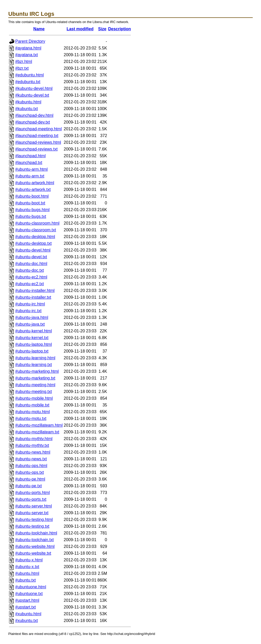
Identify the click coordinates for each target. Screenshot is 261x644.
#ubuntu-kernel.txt (32, 338)
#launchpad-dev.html (34, 115)
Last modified (80, 29)
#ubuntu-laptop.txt (32, 351)
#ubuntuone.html (31, 587)
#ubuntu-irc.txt (28, 311)
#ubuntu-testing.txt (32, 526)
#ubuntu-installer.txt (33, 297)
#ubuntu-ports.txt (31, 499)
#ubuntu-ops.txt (29, 472)
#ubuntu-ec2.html (31, 277)
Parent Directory (30, 41)
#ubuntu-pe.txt (28, 486)
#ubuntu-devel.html (33, 250)
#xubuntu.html (28, 614)
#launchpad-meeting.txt (37, 136)
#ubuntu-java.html (32, 317)
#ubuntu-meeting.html (35, 385)
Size (102, 29)
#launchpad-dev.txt (33, 122)
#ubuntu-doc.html (31, 264)
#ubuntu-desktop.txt (33, 243)
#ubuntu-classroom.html (37, 223)
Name (39, 29)
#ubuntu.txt (25, 580)
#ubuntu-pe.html (30, 479)
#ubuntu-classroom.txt (36, 230)
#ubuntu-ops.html (31, 466)
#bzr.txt (22, 68)
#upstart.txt (25, 607)
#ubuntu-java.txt (30, 324)
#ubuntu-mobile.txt (32, 405)
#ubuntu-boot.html (32, 196)
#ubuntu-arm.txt (30, 176)
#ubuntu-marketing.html (37, 371)
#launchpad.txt (29, 163)
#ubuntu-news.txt (31, 459)
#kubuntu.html (28, 102)
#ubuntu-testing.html (34, 520)
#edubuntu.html (29, 75)
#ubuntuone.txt (29, 594)
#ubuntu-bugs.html (32, 210)
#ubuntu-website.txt (33, 553)
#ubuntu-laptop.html (33, 344)
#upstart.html (27, 600)
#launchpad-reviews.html (38, 142)
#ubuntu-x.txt (27, 567)
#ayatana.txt (27, 55)
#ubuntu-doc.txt (29, 270)
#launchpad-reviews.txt (36, 149)
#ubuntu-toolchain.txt (35, 540)
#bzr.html (24, 62)
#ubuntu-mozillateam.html (39, 425)
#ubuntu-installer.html (35, 291)
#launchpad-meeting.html (39, 129)
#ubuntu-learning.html (35, 358)
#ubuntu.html (27, 573)
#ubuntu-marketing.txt (35, 378)
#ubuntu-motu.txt (31, 418)
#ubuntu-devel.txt (31, 257)
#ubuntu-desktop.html (35, 237)
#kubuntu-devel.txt (32, 95)
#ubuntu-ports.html (32, 493)
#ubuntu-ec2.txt (29, 284)
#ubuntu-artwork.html (35, 183)
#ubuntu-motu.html (32, 412)
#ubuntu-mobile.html (34, 398)
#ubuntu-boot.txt (30, 203)
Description (120, 29)
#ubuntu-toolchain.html (36, 533)
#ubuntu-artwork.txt (33, 189)
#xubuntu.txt (27, 621)
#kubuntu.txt (27, 109)
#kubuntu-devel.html (34, 88)
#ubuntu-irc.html (30, 304)
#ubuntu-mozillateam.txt (37, 432)
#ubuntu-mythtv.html (34, 439)
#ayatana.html (28, 48)
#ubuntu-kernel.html (33, 331)
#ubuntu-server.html (33, 506)
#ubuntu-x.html (29, 560)
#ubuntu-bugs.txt (31, 216)
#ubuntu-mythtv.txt (32, 445)
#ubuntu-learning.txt (33, 365)
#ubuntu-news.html (33, 452)
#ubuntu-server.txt (32, 513)
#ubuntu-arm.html (31, 169)
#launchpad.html (30, 156)
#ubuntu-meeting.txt (33, 392)
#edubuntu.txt (28, 82)
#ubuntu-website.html (35, 546)
